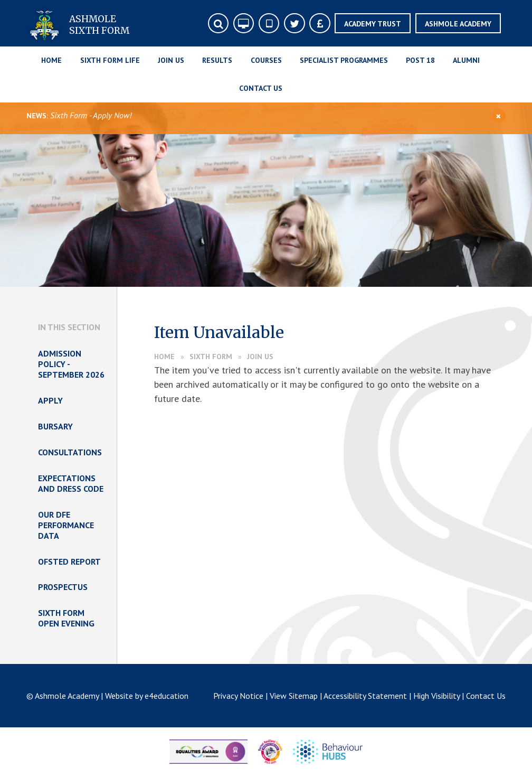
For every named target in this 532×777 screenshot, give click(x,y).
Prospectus (63, 587)
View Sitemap (294, 696)
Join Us (260, 357)
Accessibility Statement (365, 696)
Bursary (55, 426)
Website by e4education (147, 696)
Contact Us (486, 696)
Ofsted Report (69, 561)
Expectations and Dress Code (71, 483)
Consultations (70, 452)
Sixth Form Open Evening (66, 618)
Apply (50, 400)
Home (164, 357)
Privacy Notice (238, 696)
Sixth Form (211, 357)
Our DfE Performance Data (66, 525)
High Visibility (436, 696)
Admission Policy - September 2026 (71, 364)
